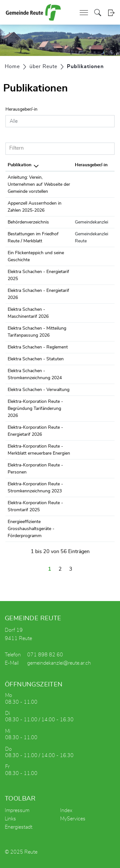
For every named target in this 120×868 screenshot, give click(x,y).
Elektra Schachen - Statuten (36, 359)
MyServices (73, 819)
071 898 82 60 (45, 655)
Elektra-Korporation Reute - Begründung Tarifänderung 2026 (35, 409)
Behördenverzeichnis (28, 222)
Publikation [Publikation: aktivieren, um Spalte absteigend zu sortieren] (20, 165)
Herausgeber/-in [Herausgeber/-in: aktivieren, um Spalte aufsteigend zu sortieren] (91, 165)
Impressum (17, 810)
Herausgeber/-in (21, 109)
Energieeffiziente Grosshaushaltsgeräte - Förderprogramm (31, 529)
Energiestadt (19, 827)
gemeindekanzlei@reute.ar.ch (59, 663)
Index (66, 810)
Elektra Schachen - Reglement (38, 347)
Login (111, 13)
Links (10, 819)
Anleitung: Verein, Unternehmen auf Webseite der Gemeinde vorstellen (39, 184)
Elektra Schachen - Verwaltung (39, 390)
